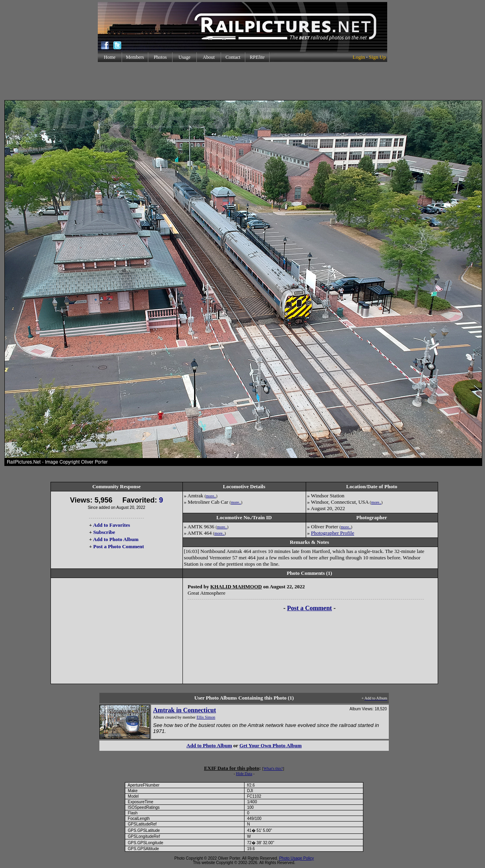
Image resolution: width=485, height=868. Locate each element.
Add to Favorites (112, 525)
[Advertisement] (242, 81)
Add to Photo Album (116, 539)
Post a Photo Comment (119, 546)
